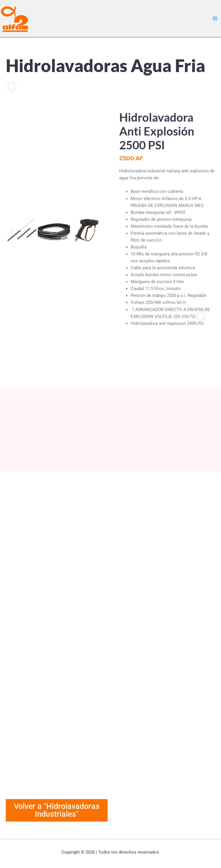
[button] (12, 230)
